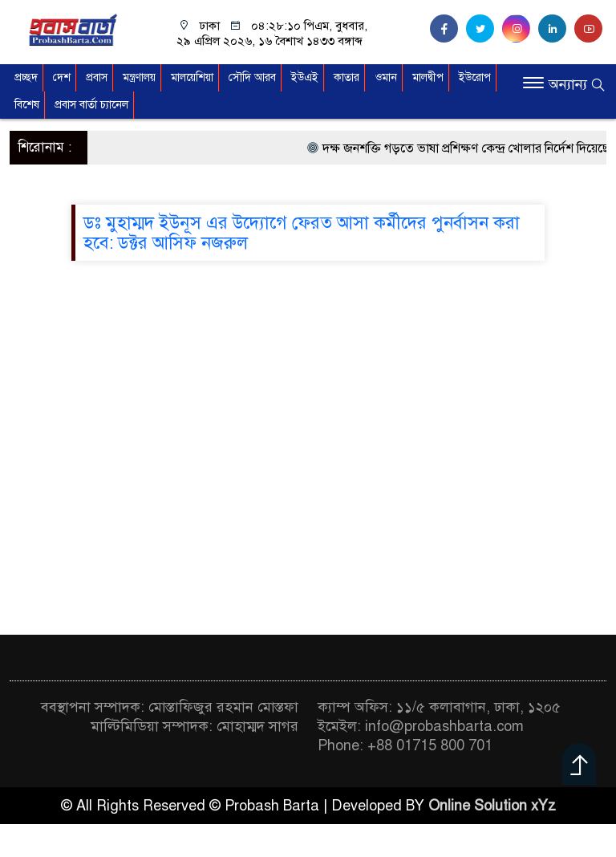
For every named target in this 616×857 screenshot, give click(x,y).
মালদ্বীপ (428, 77)
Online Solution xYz (492, 806)
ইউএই (305, 77)
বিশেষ (27, 105)
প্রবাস (97, 77)
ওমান (386, 77)
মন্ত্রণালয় (139, 77)
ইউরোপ (475, 77)
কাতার (346, 77)
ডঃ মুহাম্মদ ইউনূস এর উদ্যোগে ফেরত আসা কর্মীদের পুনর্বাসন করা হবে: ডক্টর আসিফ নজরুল (302, 233)
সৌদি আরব (252, 77)
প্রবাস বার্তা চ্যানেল (91, 105)
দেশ (62, 77)
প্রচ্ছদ (26, 77)
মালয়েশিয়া (192, 77)
